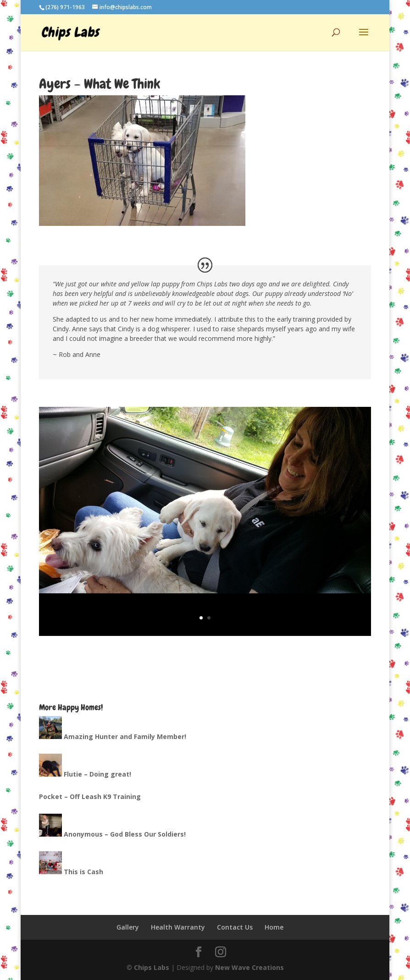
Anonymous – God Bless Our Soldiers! (125, 834)
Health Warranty (178, 927)
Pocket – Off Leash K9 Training (90, 797)
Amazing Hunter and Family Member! (125, 736)
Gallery (128, 927)
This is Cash (83, 872)
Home (274, 927)
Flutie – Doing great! (97, 774)
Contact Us (235, 927)
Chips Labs (152, 967)
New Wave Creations (249, 967)
